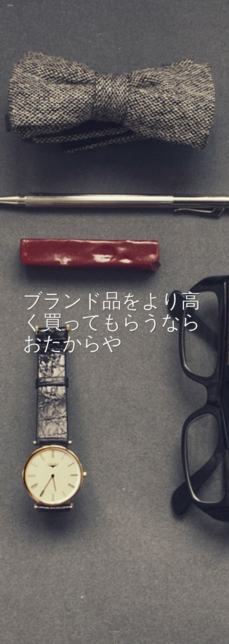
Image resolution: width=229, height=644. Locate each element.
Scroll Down (114, 632)
